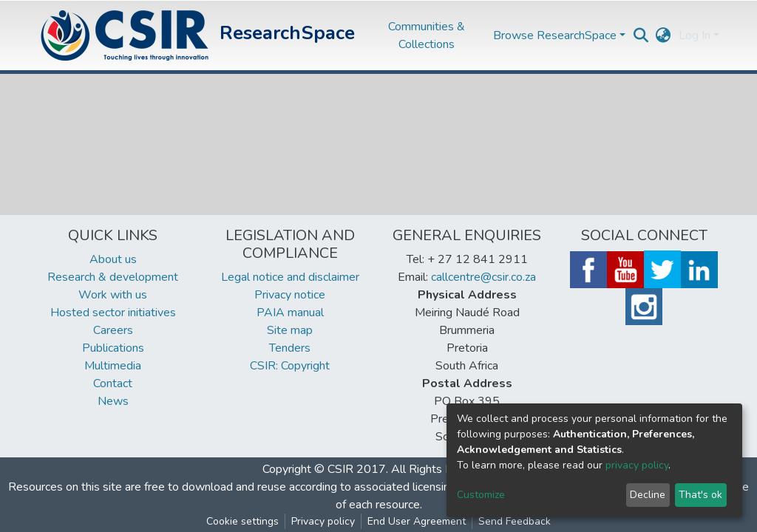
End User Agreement (417, 521)
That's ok (700, 495)
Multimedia (113, 366)
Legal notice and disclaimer (290, 277)
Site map (290, 330)
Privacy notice (290, 295)
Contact (113, 383)
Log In (695, 35)
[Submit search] (641, 35)
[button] (663, 35)
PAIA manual (290, 313)
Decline (648, 495)
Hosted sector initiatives (113, 313)
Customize (481, 495)
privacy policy (637, 465)
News (113, 401)
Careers (113, 330)
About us (113, 259)
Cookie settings (242, 521)
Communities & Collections (427, 35)
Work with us (113, 295)
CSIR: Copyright (290, 366)
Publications (113, 348)
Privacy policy (323, 521)
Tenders (290, 348)
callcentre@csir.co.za (483, 277)
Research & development (113, 277)
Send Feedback (515, 521)
